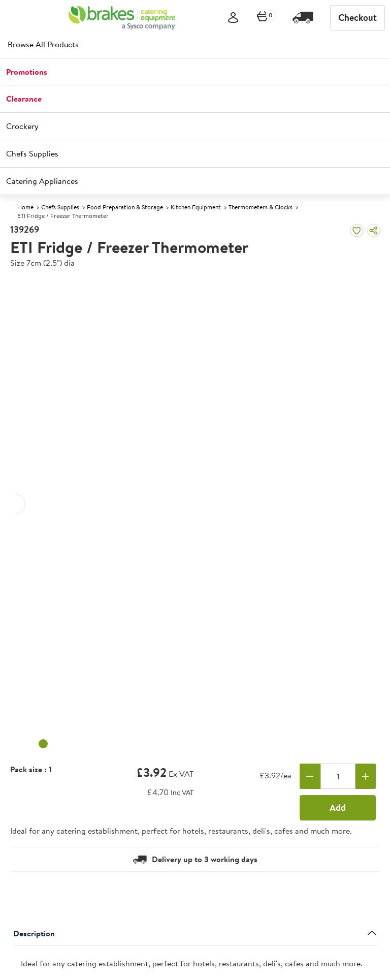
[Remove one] (310, 776)
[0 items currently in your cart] (263, 18)
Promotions (27, 72)
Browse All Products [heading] (43, 44)
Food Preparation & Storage (125, 207)
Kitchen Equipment (196, 207)
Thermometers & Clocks (261, 207)
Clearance (24, 99)
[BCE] (122, 18)
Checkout (357, 18)
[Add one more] (366, 776)
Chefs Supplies (32, 153)
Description (195, 933)
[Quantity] (338, 776)
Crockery (22, 126)
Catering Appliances (42, 181)
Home (25, 207)
